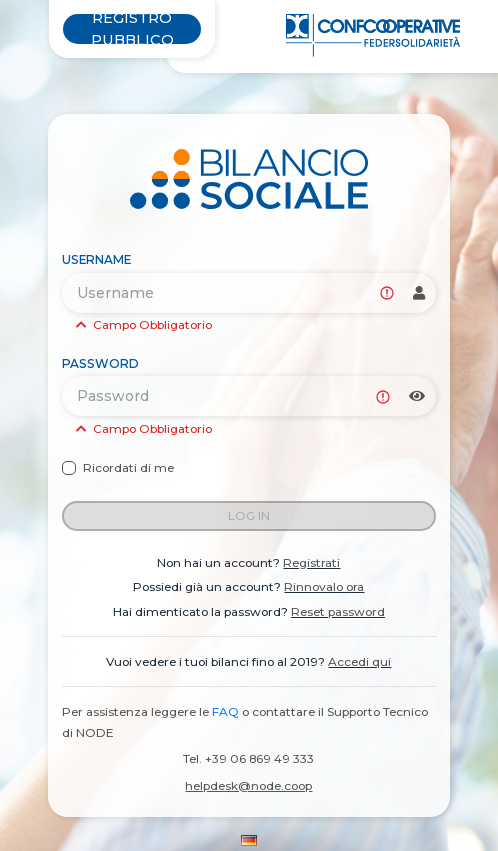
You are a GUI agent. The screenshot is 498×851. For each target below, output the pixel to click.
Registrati (311, 562)
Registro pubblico (132, 29)
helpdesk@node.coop (248, 785)
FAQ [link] (225, 711)
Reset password (338, 611)
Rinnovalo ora (324, 586)
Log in (249, 515)
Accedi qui (359, 661)
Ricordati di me (128, 467)
